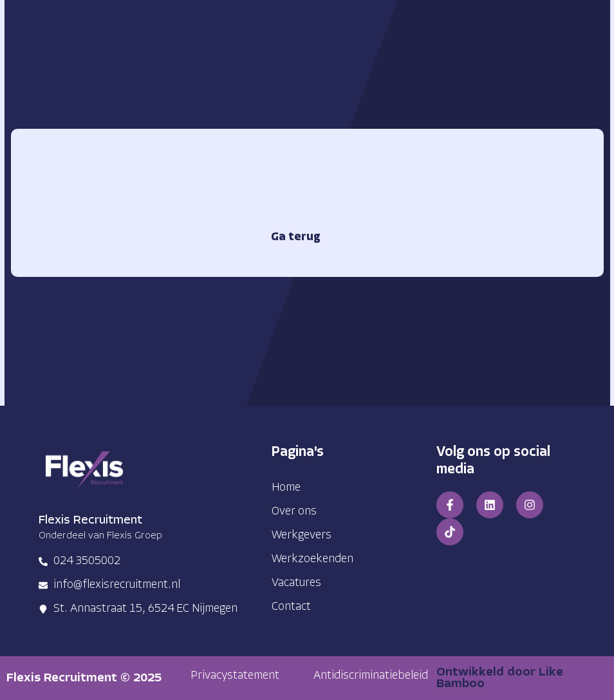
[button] (235, 676)
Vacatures (296, 583)
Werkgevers (302, 535)
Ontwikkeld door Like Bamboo (500, 678)
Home (286, 488)
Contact (291, 607)
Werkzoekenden (312, 559)
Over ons (294, 512)
